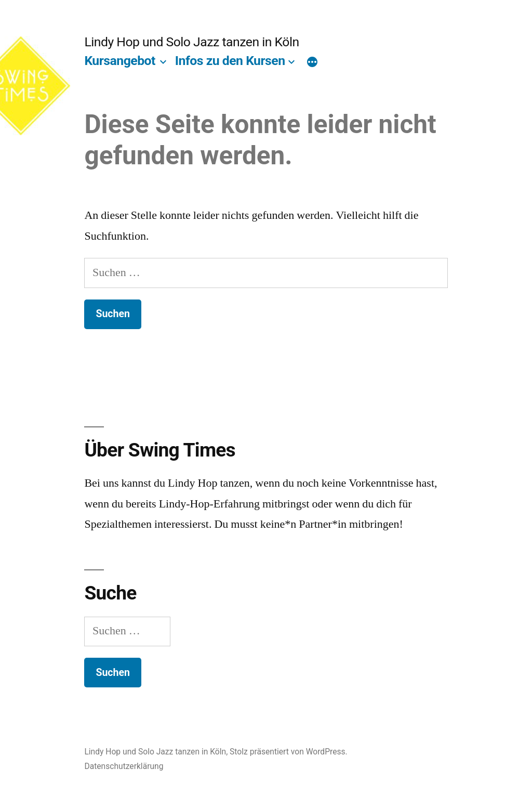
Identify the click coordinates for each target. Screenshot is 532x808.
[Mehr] (312, 63)
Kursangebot (120, 61)
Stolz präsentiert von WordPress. (289, 752)
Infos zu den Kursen (230, 61)
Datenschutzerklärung (124, 766)
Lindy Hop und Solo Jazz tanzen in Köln (191, 42)
